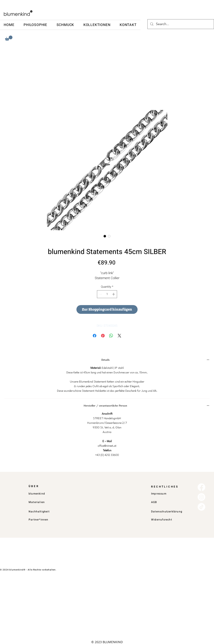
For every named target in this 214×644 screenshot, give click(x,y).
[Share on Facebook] (95, 336)
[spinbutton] (107, 294)
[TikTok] (201, 507)
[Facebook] (201, 487)
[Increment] (114, 294)
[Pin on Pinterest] (103, 336)
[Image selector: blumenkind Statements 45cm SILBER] (105, 236)
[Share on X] (119, 336)
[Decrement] (100, 294)
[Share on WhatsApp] (111, 336)
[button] (9, 38)
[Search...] (180, 24)
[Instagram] (201, 497)
